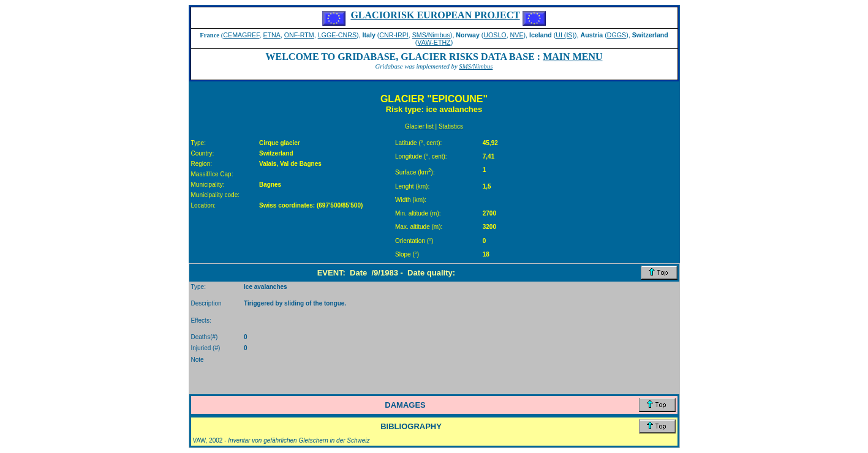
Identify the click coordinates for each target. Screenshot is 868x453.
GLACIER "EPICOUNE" (434, 99)
